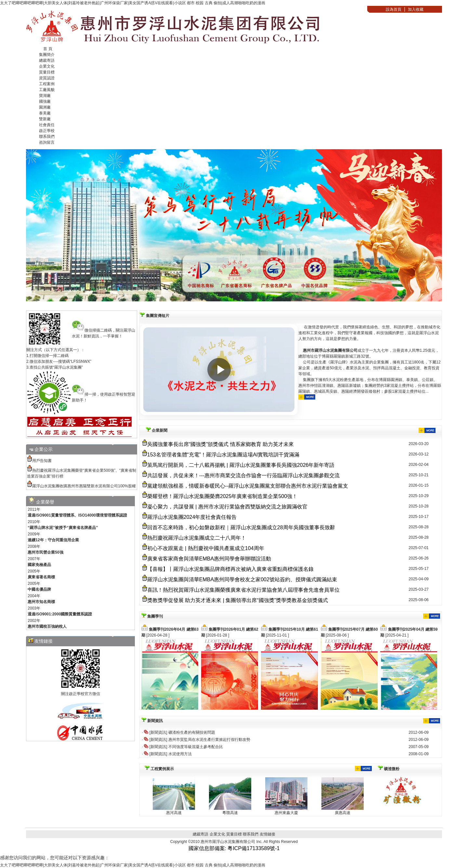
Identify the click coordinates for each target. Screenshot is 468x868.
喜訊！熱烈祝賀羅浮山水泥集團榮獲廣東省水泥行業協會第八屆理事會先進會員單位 (243, 590)
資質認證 (47, 78)
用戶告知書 (42, 461)
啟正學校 (47, 131)
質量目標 (47, 72)
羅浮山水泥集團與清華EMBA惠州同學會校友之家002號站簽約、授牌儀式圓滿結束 (242, 579)
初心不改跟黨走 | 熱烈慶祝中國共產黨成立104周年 (206, 548)
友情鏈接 (267, 834)
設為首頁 (394, 9)
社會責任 (47, 125)
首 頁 (48, 49)
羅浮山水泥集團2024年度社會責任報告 (192, 517)
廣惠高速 (343, 813)
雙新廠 (45, 119)
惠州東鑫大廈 (286, 813)
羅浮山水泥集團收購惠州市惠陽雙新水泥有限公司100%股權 (84, 486)
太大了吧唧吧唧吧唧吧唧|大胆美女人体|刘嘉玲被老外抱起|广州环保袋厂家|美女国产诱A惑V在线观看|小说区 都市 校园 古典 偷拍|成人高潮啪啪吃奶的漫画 (133, 3)
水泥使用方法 (180, 754)
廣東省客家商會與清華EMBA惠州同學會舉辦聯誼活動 (209, 559)
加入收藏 (416, 9)
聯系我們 (47, 137)
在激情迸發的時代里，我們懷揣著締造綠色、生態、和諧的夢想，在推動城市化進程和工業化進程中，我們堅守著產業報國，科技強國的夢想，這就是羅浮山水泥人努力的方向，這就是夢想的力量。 (370, 363)
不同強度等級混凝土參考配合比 (196, 747)
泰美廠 (45, 113)
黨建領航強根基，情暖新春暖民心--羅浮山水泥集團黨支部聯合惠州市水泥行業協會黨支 (248, 486)
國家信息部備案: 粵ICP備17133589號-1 (234, 848)
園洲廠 (45, 107)
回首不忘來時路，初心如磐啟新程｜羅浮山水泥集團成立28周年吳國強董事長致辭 (241, 527)
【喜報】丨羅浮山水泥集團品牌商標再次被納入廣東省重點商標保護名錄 (230, 569)
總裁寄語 (47, 60)
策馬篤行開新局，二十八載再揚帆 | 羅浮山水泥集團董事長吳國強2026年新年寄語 (241, 465)
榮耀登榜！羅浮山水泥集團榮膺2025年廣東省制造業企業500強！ (222, 496)
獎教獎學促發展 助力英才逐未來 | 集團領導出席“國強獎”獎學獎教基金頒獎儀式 (238, 600)
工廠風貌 (47, 90)
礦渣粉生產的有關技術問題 (192, 732)
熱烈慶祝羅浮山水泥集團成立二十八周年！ (197, 538)
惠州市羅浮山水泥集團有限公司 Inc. (232, 842)
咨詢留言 (47, 142)
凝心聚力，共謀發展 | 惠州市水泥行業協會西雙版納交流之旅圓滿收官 (227, 507)
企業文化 (47, 66)
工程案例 (47, 84)
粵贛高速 (230, 813)
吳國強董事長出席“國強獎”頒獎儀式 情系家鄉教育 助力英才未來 (221, 444)
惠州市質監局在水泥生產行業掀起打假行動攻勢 (209, 740)
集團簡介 (47, 55)
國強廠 (45, 101)
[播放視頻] (219, 370)
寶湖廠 (45, 96)
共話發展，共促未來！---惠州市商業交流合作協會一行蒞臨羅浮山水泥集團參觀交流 (243, 475)
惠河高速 (174, 813)
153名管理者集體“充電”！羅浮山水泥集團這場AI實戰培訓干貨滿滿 (223, 455)
